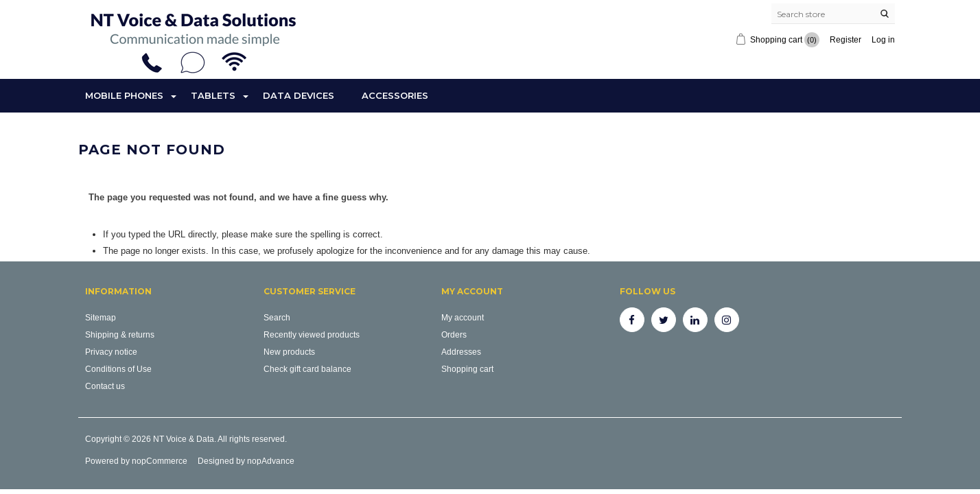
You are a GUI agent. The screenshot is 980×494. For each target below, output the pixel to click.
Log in (883, 39)
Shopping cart (467, 369)
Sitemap (101, 317)
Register (845, 39)
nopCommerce (160, 461)
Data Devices (299, 95)
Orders (454, 334)
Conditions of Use (118, 369)
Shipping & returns (120, 334)
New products (289, 352)
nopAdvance (271, 461)
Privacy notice (111, 352)
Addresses (461, 352)
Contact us (105, 386)
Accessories (395, 95)
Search (277, 317)
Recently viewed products (312, 334)
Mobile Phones (124, 95)
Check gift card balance (307, 369)
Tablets (213, 95)
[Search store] (833, 14)
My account (463, 317)
